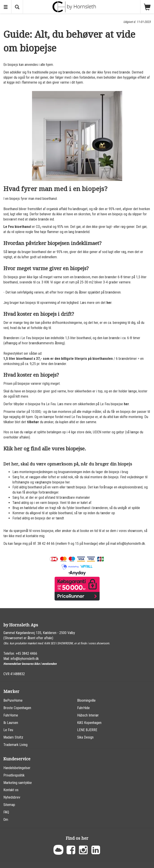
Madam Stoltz (13, 737)
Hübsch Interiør (88, 715)
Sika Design (85, 737)
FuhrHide (83, 708)
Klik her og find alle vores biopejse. (45, 449)
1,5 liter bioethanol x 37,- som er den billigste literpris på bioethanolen (58, 359)
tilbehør (33, 422)
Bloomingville (86, 700)
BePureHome (13, 700)
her (109, 303)
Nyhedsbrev (12, 797)
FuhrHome (11, 715)
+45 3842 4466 (26, 653)
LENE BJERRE (87, 730)
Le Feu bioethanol (17, 227)
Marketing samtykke (18, 783)
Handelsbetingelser (17, 768)
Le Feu (8, 730)
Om (6, 820)
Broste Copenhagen (17, 708)
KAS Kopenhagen (89, 723)
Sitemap (9, 805)
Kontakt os (11, 790)
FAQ (6, 812)
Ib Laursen (11, 723)
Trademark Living (15, 745)
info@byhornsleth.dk (25, 659)
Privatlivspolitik (14, 775)
